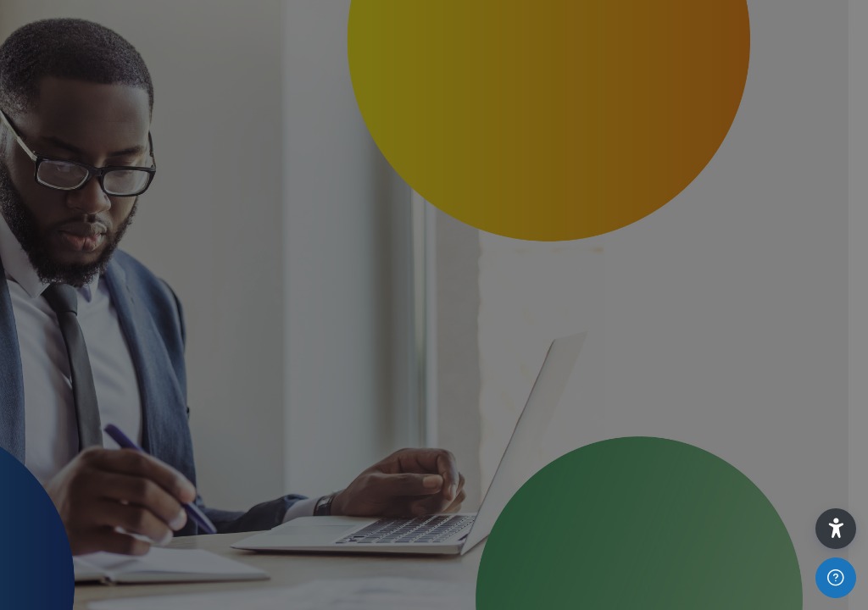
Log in (690, 497)
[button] (836, 529)
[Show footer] (836, 578)
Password (567, 347)
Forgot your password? (771, 439)
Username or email (594, 254)
